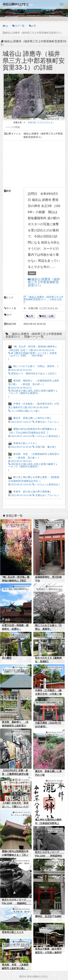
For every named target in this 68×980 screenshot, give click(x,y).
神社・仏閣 (47, 316)
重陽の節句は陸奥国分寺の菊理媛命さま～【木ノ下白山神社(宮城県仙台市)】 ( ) (34, 433)
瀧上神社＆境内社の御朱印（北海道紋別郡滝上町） (48, 823)
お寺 (31, 316)
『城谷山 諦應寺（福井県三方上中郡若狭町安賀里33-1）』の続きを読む (43, 299)
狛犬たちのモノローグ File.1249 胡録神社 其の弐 (17, 903)
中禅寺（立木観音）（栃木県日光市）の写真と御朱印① (48, 694)
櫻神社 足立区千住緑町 (48, 916)
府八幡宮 (7, 658)
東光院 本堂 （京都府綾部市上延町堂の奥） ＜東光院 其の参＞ (15, 968)
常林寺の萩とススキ (13, 932)
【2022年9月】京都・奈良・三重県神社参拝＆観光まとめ (15, 774)
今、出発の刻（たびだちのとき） (39, 122)
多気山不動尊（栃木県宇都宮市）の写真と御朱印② (48, 953)
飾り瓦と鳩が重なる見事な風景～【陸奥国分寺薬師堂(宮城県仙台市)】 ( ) (34, 481)
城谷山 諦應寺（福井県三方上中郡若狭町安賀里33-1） (44, 282)
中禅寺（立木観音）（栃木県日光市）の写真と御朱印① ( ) (34, 407)
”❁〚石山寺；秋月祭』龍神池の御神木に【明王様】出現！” (16, 581)
